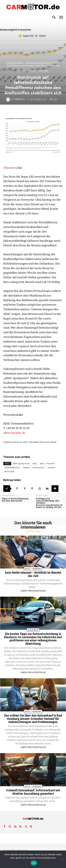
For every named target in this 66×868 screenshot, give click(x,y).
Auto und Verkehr (15, 63)
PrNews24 (20, 99)
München (9, 168)
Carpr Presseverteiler (33, 591)
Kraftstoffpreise (12, 468)
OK (34, 863)
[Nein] (62, 859)
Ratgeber (43, 71)
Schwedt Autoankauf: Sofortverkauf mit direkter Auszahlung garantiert (33, 792)
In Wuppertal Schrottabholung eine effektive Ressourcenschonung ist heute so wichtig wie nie (49, 503)
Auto (35, 464)
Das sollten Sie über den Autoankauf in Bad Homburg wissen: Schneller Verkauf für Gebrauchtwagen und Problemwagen (33, 719)
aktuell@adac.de (14, 433)
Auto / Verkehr (47, 464)
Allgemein (33, 630)
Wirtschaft (9, 472)
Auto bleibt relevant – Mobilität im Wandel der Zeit (33, 574)
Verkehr (52, 468)
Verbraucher (39, 468)
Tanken (26, 468)
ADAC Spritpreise (21, 464)
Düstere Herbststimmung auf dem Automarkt (15, 500)
